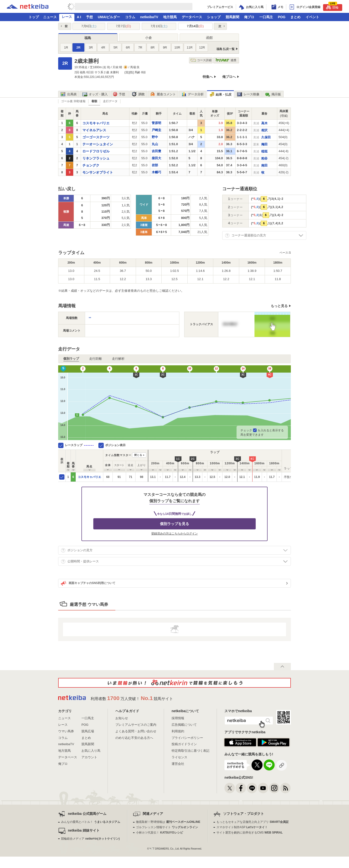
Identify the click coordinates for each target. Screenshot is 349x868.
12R (202, 47)
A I (79, 17)
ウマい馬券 (66, 731)
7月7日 (123, 26)
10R (177, 47)
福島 (88, 38)
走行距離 (95, 359)
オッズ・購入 (95, 94)
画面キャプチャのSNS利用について (88, 583)
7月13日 (159, 26)
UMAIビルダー (109, 17)
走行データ (110, 101)
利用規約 (178, 731)
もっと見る (279, 306)
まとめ (295, 17)
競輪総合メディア (90, 839)
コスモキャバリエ (89, 477)
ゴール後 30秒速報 (73, 101)
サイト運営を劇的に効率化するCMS (250, 833)
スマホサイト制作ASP (242, 827)
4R (103, 47)
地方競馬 (170, 17)
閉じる (138, 455)
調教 (138, 94)
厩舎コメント (163, 94)
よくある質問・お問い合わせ (136, 731)
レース (67, 17)
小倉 (149, 38)
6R (128, 47)
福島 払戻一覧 (226, 49)
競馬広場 (88, 731)
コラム (130, 17)
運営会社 (178, 764)
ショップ (214, 17)
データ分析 (192, 94)
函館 (209, 38)
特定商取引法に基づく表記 (190, 751)
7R (140, 47)
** (90, 318)
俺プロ (249, 17)
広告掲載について (184, 725)
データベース (192, 17)
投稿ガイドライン (184, 744)
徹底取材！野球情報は (168, 822)
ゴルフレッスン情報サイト (167, 827)
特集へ (208, 77)
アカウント (89, 757)
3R (91, 47)
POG (282, 17)
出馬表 (69, 94)
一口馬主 (266, 17)
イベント (312, 17)
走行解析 (118, 359)
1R (66, 47)
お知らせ (122, 718)
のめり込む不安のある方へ (134, 738)
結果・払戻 (220, 95)
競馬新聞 (232, 17)
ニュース (50, 17)
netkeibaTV (149, 17)
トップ (34, 17)
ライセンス (179, 757)
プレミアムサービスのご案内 (136, 725)
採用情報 (178, 718)
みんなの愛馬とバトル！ (91, 822)
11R (190, 47)
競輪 (332, 7)
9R (165, 47)
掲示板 (273, 94)
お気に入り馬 (91, 751)
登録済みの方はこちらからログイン (174, 534)
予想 (89, 17)
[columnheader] (68, 461)
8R (153, 47)
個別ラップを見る (174, 524)
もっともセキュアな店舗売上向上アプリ (253, 822)
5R (115, 47)
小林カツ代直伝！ (159, 833)
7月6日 (89, 26)
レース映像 (248, 94)
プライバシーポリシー (187, 738)
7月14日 (195, 26)
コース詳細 (201, 60)
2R (78, 47)
